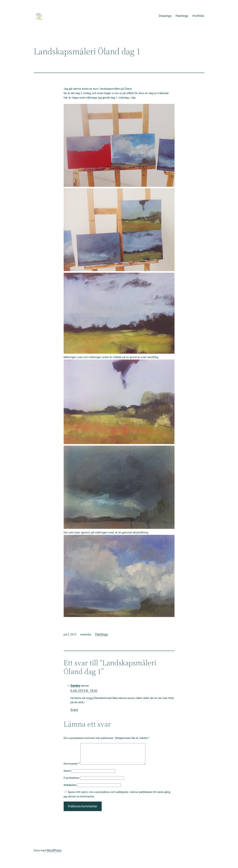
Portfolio (198, 16)
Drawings (165, 16)
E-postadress (72, 782)
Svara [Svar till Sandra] (74, 710)
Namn (67, 775)
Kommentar (72, 768)
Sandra (75, 686)
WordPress (54, 854)
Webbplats (70, 789)
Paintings (182, 16)
